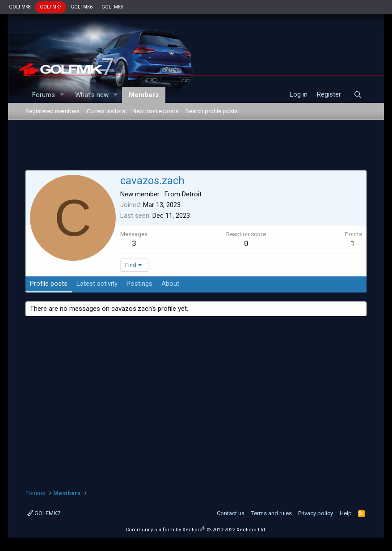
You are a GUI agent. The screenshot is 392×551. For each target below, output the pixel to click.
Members (144, 95)
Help (346, 513)
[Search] (358, 95)
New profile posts (155, 111)
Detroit (192, 194)
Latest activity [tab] (97, 284)
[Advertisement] (196, 147)
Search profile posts (212, 111)
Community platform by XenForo (196, 530)
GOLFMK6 (82, 7)
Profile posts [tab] (49, 284)
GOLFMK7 (51, 7)
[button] (62, 95)
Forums (44, 95)
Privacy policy (316, 513)
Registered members (53, 111)
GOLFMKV (112, 7)
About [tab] (170, 284)
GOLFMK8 (20, 7)
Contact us (231, 513)
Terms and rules (272, 513)
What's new (92, 95)
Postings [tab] (139, 284)
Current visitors (106, 111)
